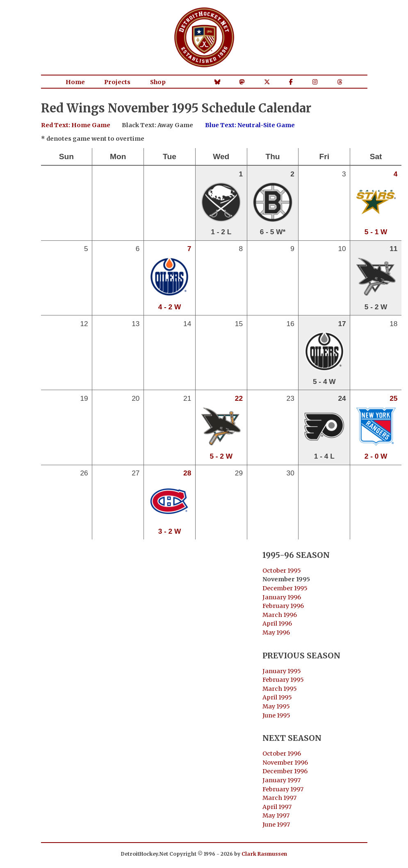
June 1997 (276, 825)
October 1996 (282, 754)
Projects (117, 82)
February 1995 (283, 680)
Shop (158, 82)
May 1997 (276, 815)
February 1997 (283, 789)
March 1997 (279, 798)
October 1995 (282, 571)
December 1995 (285, 588)
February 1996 (283, 606)
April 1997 (277, 807)
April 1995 (277, 697)
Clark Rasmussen (264, 854)
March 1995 (280, 689)
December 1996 (285, 771)
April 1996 (277, 624)
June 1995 (276, 715)
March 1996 (280, 615)
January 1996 (282, 597)
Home (75, 82)
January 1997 (281, 780)
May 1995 (276, 706)
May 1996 (276, 633)
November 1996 (285, 763)
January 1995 (282, 671)
